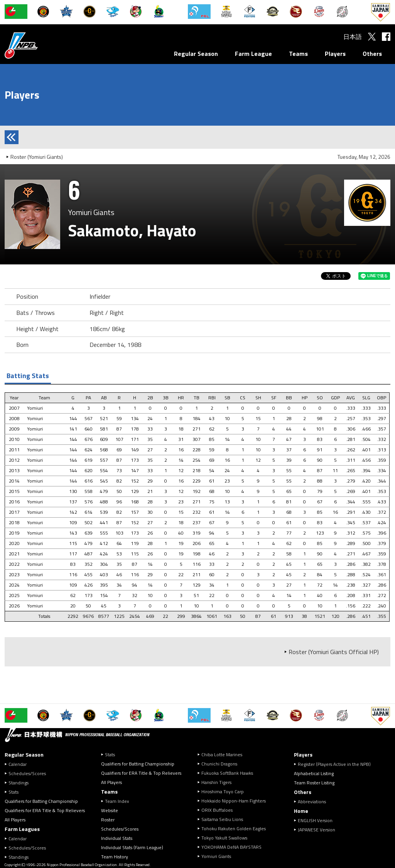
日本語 (353, 37)
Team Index (117, 801)
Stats (14, 792)
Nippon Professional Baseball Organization (41, 45)
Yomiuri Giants (216, 856)
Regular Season (196, 54)
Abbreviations (312, 802)
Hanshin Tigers (216, 782)
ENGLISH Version (315, 820)
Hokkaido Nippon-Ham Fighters (234, 801)
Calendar (18, 764)
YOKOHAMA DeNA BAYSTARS (231, 847)
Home (301, 811)
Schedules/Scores (27, 773)
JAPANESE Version (317, 830)
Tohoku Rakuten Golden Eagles (234, 828)
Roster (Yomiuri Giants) (37, 157)
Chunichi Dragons (219, 764)
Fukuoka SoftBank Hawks (227, 773)
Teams (298, 54)
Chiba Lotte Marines (222, 754)
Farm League (253, 54)
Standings (19, 783)
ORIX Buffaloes (217, 810)
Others (372, 54)
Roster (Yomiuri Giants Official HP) (334, 652)
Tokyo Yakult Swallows (224, 838)
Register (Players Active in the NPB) (337, 764)
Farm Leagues (22, 829)
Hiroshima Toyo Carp (223, 791)
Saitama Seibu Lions (222, 819)
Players (335, 54)
